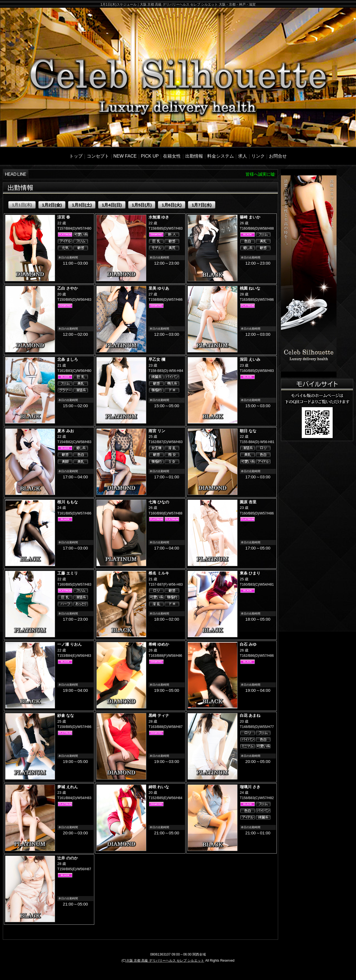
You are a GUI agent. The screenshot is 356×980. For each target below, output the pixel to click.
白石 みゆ (248, 644)
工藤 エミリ (68, 573)
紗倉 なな (66, 715)
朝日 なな (248, 431)
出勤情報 (194, 156)
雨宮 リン (157, 431)
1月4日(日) (112, 205)
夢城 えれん (68, 787)
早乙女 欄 (157, 359)
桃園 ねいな (250, 288)
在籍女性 (172, 156)
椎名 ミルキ (159, 573)
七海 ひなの (159, 502)
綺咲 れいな (159, 787)
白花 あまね (250, 715)
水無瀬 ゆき (159, 217)
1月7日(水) (202, 205)
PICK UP (150, 156)
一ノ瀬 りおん (70, 644)
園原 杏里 (248, 502)
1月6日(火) (172, 205)
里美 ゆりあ (159, 288)
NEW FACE (125, 156)
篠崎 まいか (250, 217)
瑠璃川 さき (250, 787)
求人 (243, 156)
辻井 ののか (68, 858)
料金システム (221, 156)
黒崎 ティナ (159, 715)
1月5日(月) (142, 205)
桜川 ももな (68, 502)
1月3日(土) (82, 205)
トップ (76, 156)
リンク (258, 156)
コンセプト (98, 156)
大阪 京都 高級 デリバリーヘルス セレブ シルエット (165, 961)
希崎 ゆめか (159, 644)
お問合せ (278, 156)
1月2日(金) (52, 205)
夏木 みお (66, 431)
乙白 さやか (68, 288)
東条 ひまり (250, 573)
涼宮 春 (64, 217)
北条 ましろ (68, 359)
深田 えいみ (250, 359)
